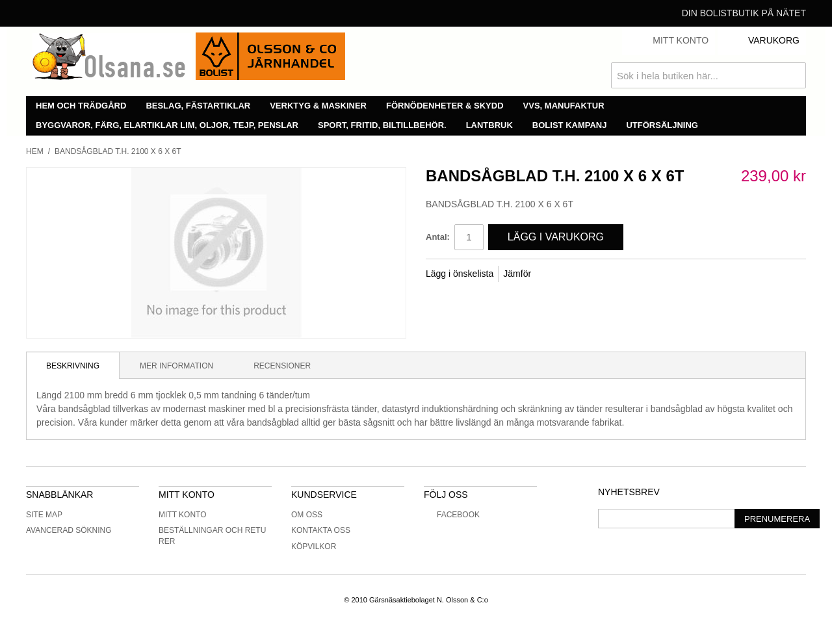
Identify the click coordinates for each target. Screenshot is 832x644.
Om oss (307, 515)
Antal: (438, 237)
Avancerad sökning (69, 530)
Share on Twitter (584, 274)
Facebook (452, 515)
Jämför (517, 274)
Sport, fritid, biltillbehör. (382, 125)
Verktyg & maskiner (318, 106)
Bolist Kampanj (570, 125)
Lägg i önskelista (460, 274)
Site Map (44, 515)
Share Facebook (558, 274)
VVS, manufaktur (564, 106)
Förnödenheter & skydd (445, 106)
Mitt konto (183, 515)
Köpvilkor (314, 547)
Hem (35, 151)
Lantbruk (489, 125)
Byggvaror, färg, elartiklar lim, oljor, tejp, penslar (167, 125)
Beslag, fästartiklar (198, 106)
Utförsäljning (662, 125)
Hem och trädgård (81, 106)
